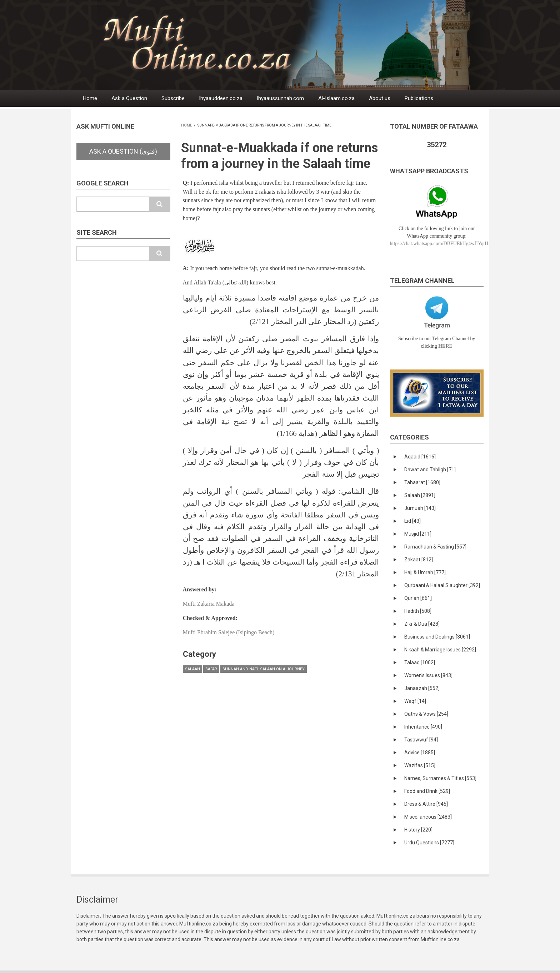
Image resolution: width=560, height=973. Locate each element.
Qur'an (418, 598)
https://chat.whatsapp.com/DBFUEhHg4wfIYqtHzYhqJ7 (447, 244)
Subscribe (173, 98)
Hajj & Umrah (425, 572)
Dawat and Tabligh (430, 470)
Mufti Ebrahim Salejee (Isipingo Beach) (229, 632)
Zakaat (419, 560)
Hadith (418, 611)
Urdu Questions (429, 843)
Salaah (192, 669)
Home (90, 98)
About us (380, 98)
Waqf (415, 701)
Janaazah (422, 688)
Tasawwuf (421, 740)
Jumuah (420, 508)
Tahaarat (422, 482)
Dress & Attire (426, 804)
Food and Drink (427, 791)
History (418, 830)
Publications (419, 98)
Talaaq (420, 662)
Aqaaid (420, 457)
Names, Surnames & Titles (440, 778)
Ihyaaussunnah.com (280, 98)
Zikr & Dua (422, 624)
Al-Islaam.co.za (336, 98)
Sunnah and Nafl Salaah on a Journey (264, 669)
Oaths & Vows (426, 714)
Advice (420, 753)
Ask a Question (129, 98)
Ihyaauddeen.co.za (221, 98)
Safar (211, 669)
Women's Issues (428, 675)
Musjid (418, 534)
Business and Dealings (437, 637)
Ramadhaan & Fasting (435, 547)
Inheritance (423, 727)
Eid (412, 521)
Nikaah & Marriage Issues (440, 650)
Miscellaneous (428, 817)
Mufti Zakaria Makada (209, 604)
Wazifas (420, 765)
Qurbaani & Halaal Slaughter (442, 585)
